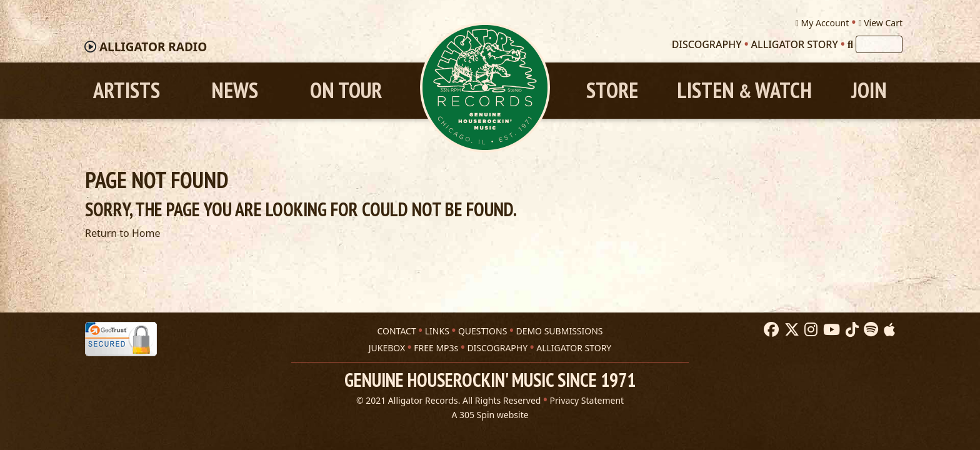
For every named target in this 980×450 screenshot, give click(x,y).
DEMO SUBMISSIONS (559, 331)
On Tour (346, 90)
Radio (153, 47)
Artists (127, 90)
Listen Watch (744, 90)
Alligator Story (795, 44)
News (235, 90)
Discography (707, 44)
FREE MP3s (436, 348)
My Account (822, 23)
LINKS (437, 331)
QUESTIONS (482, 331)
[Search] (850, 44)
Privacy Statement (587, 400)
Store (612, 90)
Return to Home (122, 233)
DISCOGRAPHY (497, 348)
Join (869, 90)
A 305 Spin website (490, 415)
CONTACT (396, 331)
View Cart (880, 23)
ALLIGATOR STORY (574, 348)
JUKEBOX (387, 348)
